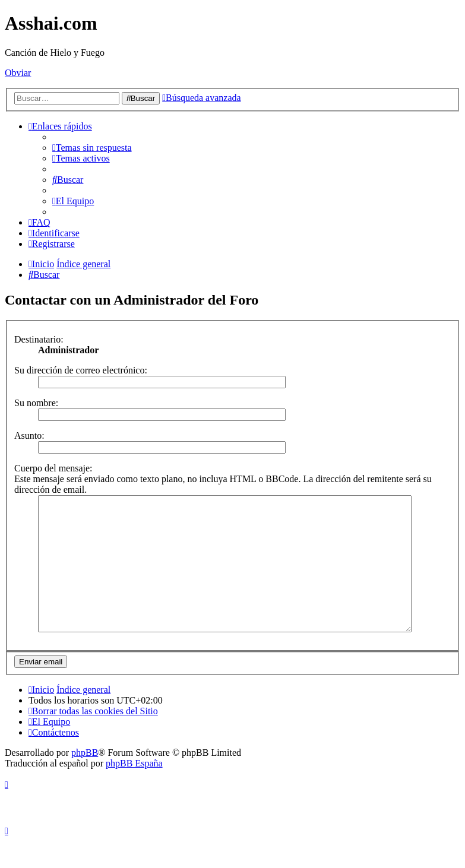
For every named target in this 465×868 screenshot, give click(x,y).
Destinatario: (39, 339)
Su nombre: (36, 403)
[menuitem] (92, 148)
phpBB (85, 779)
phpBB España (134, 790)
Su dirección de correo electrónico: (81, 370)
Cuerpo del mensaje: (53, 468)
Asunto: (29, 435)
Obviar (18, 73)
